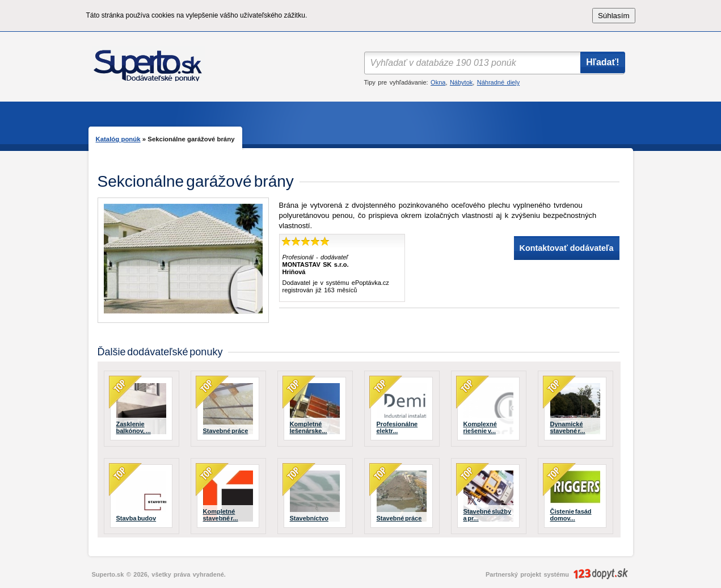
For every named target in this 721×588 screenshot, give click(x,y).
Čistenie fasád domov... (571, 515)
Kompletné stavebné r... (221, 515)
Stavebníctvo (309, 518)
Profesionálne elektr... (397, 427)
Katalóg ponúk (118, 139)
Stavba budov (136, 518)
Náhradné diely (498, 82)
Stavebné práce (226, 431)
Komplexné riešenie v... (480, 427)
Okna (438, 82)
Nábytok (461, 82)
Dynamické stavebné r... (568, 427)
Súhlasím (614, 16)
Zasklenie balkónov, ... (134, 427)
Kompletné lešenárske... (309, 427)
